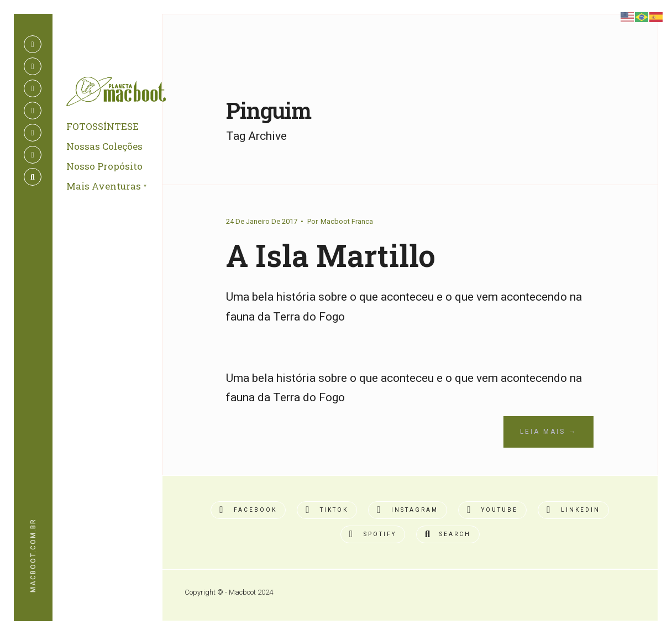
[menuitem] (120, 187)
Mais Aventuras (104, 187)
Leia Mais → (548, 432)
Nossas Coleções (104, 147)
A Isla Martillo (331, 255)
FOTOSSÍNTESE (103, 127)
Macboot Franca (347, 221)
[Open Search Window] (33, 177)
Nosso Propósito (104, 167)
